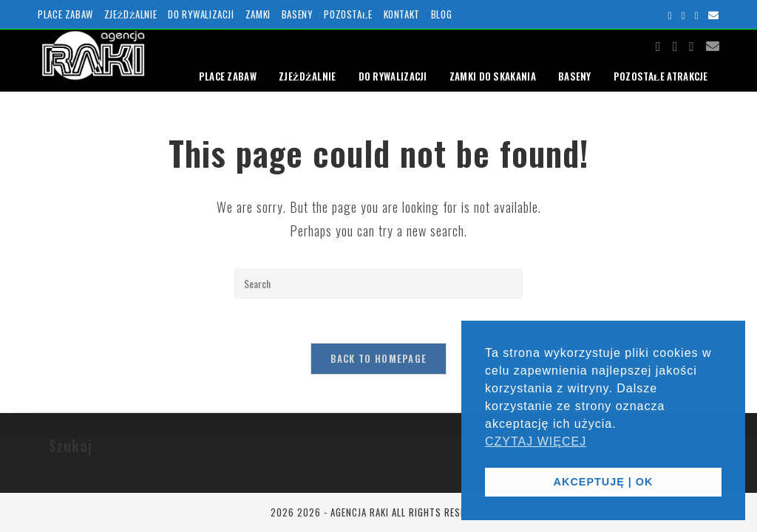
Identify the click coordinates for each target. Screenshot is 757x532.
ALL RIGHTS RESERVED (439, 512)
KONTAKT (402, 14)
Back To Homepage (379, 358)
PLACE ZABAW (65, 14)
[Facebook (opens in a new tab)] (670, 15)
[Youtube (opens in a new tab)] (697, 15)
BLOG (441, 14)
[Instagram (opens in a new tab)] (684, 15)
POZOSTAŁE (348, 14)
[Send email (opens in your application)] (712, 15)
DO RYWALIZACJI (201, 14)
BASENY (298, 14)
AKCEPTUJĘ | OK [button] (604, 482)
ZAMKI (258, 14)
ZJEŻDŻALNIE (130, 14)
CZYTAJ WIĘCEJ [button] (536, 441)
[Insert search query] (378, 284)
